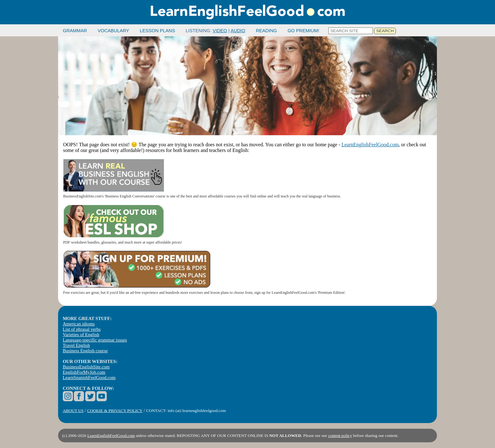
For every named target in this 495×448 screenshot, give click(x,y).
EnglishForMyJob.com (84, 372)
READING (266, 31)
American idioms (79, 324)
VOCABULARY (113, 31)
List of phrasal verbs (82, 329)
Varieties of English (81, 335)
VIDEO (220, 31)
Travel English (76, 345)
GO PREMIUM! (303, 31)
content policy (340, 436)
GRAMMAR (75, 31)
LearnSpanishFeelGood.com (89, 378)
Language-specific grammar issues (95, 340)
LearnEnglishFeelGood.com (370, 145)
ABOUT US (73, 411)
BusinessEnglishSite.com (86, 367)
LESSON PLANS (158, 31)
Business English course (85, 351)
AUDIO (238, 31)
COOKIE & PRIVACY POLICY (115, 411)
